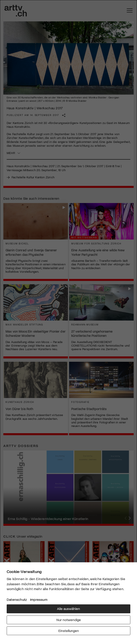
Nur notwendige (69, 620)
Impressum (39, 599)
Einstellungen (69, 631)
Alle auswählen (68, 608)
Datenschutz (17, 599)
